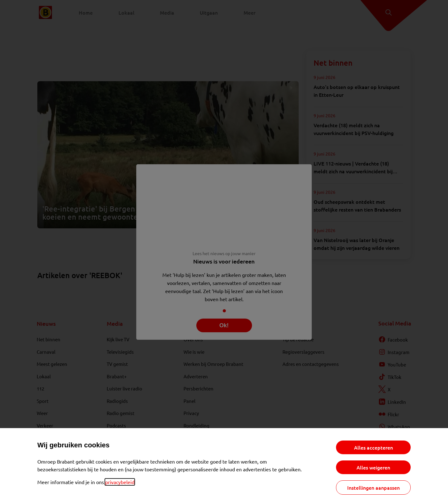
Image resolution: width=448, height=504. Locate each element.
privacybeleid (120, 482)
